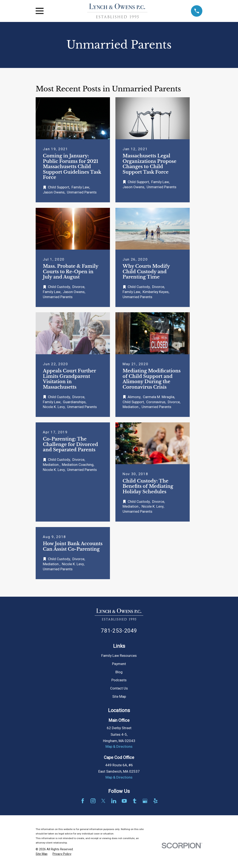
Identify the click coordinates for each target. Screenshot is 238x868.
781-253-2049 (119, 631)
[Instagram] (93, 801)
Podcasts (119, 680)
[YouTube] (124, 801)
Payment (119, 664)
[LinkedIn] (114, 801)
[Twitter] (103, 801)
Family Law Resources (119, 656)
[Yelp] (156, 801)
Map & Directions (119, 747)
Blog (119, 672)
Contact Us (119, 688)
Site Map (119, 697)
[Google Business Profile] (145, 801)
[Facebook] (83, 801)
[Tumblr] (135, 801)
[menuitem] (42, 854)
